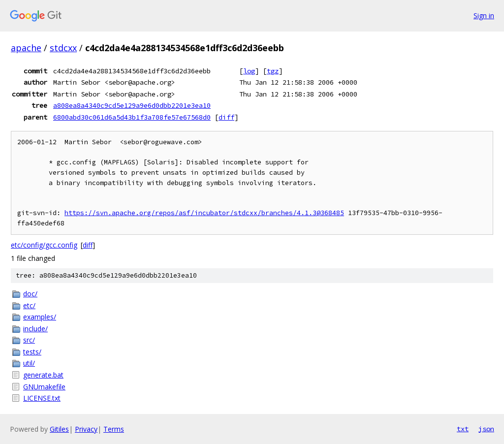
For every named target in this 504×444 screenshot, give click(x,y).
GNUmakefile (44, 387)
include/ (35, 329)
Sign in (484, 16)
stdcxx (63, 48)
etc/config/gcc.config (44, 245)
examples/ (40, 317)
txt (463, 429)
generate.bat (43, 375)
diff (226, 117)
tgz (273, 71)
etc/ (29, 305)
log (249, 71)
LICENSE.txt (42, 398)
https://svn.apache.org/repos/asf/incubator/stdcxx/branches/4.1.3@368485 (204, 213)
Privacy (86, 429)
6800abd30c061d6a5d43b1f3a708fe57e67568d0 (132, 117)
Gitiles (59, 429)
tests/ (32, 352)
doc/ (30, 294)
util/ (29, 363)
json (486, 429)
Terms (114, 429)
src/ (29, 340)
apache (26, 48)
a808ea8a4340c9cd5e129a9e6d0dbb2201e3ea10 (132, 105)
